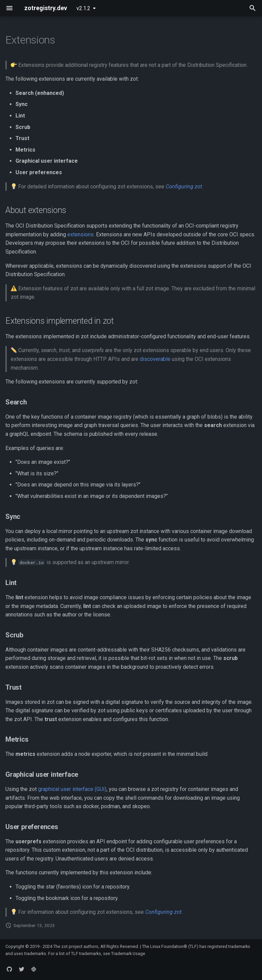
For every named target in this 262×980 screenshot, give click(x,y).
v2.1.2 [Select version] (83, 8)
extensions (80, 234)
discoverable (155, 359)
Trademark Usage (128, 953)
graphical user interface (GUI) (72, 789)
